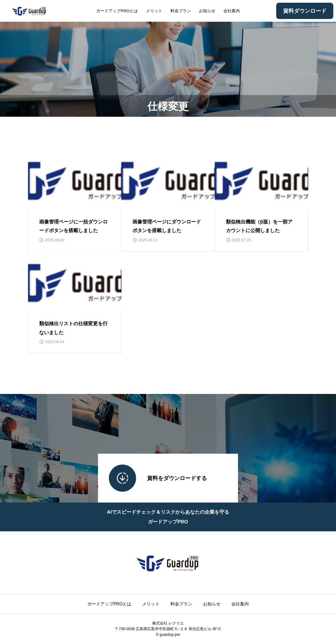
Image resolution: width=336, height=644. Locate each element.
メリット (154, 11)
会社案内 (232, 11)
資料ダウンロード (305, 11)
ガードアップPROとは (117, 11)
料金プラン (181, 11)
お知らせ (207, 11)
